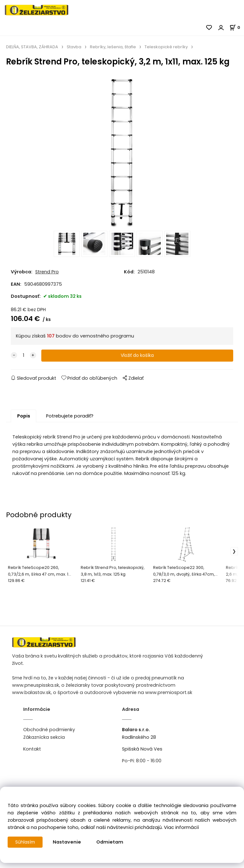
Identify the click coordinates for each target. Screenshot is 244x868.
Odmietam (111, 842)
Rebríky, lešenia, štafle (113, 47)
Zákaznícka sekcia (44, 744)
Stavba (74, 47)
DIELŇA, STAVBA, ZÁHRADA (32, 47)
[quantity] (24, 363)
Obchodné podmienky (49, 737)
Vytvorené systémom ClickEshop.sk (122, 864)
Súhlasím (26, 842)
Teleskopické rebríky (166, 47)
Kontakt (32, 756)
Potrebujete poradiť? (70, 423)
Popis (24, 423)
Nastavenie (68, 842)
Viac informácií (181, 827)
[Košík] (237, 27)
